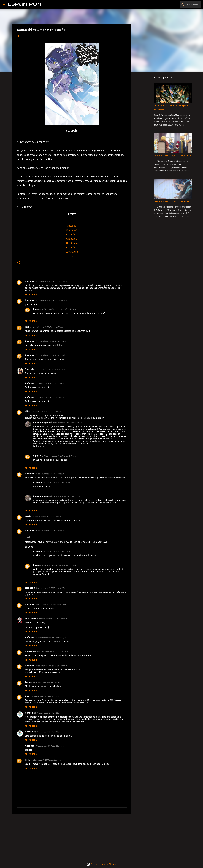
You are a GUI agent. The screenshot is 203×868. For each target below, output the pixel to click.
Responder (31, 295)
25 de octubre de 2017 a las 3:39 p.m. (50, 531)
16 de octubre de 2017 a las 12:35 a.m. (46, 411)
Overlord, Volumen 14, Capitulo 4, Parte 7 (172, 201)
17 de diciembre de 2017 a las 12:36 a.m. (53, 652)
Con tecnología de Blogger (101, 864)
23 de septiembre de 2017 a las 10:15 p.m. (60, 309)
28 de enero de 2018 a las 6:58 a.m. (48, 732)
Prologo (72, 226)
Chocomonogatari (42, 422)
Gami (28, 696)
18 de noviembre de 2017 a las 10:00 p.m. (60, 456)
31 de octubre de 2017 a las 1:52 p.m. (58, 551)
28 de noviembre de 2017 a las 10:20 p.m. (60, 565)
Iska (27, 327)
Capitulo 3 (72, 239)
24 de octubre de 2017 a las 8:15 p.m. (58, 482)
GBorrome (30, 652)
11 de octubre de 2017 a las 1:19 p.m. (51, 369)
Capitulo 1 (72, 230)
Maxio (28, 516)
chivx (28, 411)
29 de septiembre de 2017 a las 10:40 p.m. (52, 355)
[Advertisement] (72, 837)
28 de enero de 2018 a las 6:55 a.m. (48, 713)
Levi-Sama (31, 618)
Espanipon (25, 4)
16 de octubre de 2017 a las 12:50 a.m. (68, 423)
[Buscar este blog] (187, 4)
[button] (18, 36)
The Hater (30, 369)
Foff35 (28, 760)
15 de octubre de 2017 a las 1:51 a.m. (50, 383)
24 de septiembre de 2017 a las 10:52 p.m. (47, 327)
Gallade (29, 713)
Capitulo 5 (72, 247)
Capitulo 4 (72, 243)
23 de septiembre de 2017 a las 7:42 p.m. (51, 281)
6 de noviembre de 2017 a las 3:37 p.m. (51, 605)
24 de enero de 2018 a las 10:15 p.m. (46, 696)
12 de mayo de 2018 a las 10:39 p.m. (47, 760)
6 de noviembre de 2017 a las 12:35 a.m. (51, 588)
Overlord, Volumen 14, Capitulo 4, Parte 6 (172, 156)
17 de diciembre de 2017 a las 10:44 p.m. (51, 666)
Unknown (30, 281)
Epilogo (72, 256)
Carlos (28, 682)
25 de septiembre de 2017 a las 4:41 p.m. (51, 341)
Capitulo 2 (72, 234)
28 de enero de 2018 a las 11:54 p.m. (50, 746)
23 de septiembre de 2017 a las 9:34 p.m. (51, 300)
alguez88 (30, 588)
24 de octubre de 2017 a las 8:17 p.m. (67, 496)
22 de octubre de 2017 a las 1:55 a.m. (47, 517)
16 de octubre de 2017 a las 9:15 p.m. (50, 474)
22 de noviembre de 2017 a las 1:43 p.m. (51, 638)
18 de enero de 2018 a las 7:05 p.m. (46, 682)
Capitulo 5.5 (72, 252)
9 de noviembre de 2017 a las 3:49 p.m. (52, 619)
